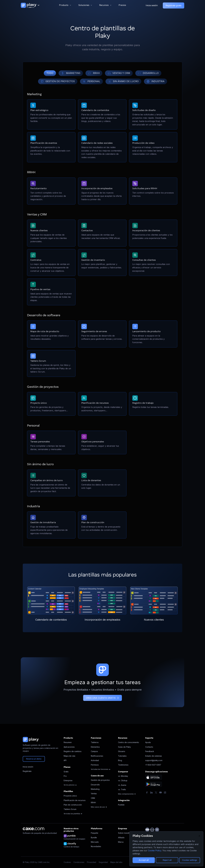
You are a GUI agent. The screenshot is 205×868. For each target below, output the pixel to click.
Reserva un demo (34, 759)
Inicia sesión (152, 5)
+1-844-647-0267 (153, 765)
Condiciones (79, 862)
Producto (64, 5)
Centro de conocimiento (129, 742)
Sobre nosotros (125, 833)
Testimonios (123, 765)
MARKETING (71, 73)
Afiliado (121, 838)
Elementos (95, 747)
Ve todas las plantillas (73, 814)
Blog (120, 760)
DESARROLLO (148, 73)
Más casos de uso (99, 807)
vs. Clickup (123, 780)
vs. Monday (123, 776)
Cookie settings (190, 860)
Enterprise (68, 780)
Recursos (104, 5)
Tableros (95, 742)
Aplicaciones (69, 747)
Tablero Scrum (70, 809)
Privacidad (92, 862)
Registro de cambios (73, 751)
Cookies (67, 862)
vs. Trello (122, 789)
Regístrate (27, 771)
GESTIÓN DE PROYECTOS (58, 81)
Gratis (66, 772)
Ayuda (148, 742)
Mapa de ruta (69, 756)
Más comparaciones (127, 794)
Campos (94, 751)
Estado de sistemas (154, 756)
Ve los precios (70, 785)
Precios (122, 5)
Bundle (94, 838)
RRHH (94, 73)
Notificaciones (97, 756)
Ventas (94, 794)
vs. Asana (122, 785)
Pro (65, 776)
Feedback (150, 751)
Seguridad (103, 862)
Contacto (149, 747)
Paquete (95, 833)
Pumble (121, 805)
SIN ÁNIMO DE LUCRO (123, 81)
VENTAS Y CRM (119, 73)
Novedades (96, 846)
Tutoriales (122, 756)
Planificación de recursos (75, 800)
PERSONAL (91, 81)
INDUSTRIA (156, 81)
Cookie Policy (155, 851)
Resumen (68, 742)
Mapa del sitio (116, 862)
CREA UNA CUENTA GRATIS (102, 698)
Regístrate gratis (173, 5)
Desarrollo (95, 785)
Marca (121, 842)
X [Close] (199, 836)
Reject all (167, 860)
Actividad (95, 760)
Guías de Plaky (124, 747)
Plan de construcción (73, 805)
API (65, 760)
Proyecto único (70, 796)
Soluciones (84, 5)
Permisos (95, 765)
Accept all (144, 860)
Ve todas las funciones (101, 769)
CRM (93, 798)
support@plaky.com (154, 760)
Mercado (95, 842)
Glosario (122, 751)
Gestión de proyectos (100, 780)
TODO (50, 73)
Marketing (95, 789)
